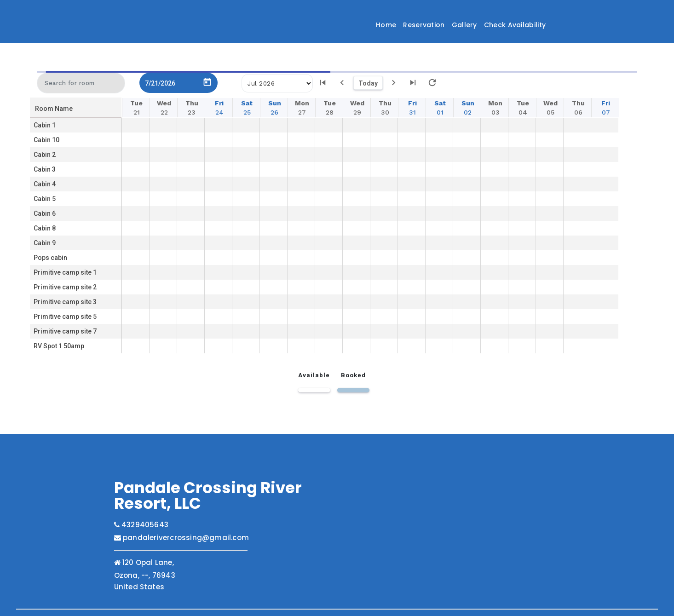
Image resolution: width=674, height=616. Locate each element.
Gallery (464, 25)
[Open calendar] (207, 79)
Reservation (424, 25)
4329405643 (141, 523)
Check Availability (515, 25)
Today (368, 81)
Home (386, 25)
